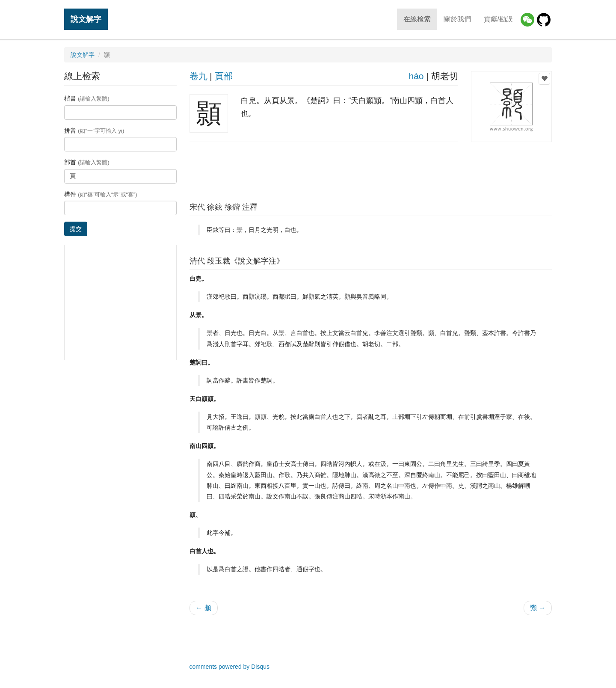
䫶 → (538, 608)
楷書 (87, 98)
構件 (101, 194)
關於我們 (457, 19)
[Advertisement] (370, 170)
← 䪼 (204, 608)
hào (416, 76)
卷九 (198, 76)
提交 (76, 229)
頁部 (224, 76)
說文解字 (86, 19)
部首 (87, 162)
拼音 (94, 130)
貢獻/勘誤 (498, 19)
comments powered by (230, 667)
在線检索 (417, 19)
